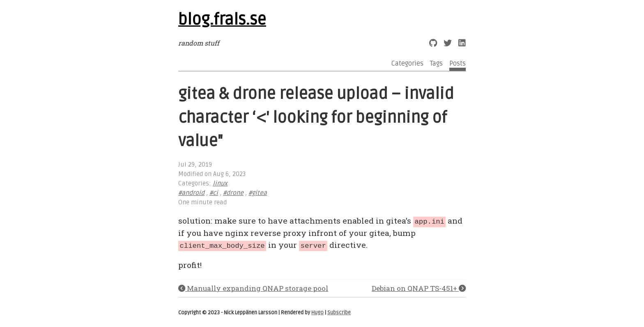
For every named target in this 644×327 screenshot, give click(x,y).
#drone (233, 193)
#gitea (258, 193)
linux (220, 184)
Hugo (317, 312)
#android (191, 193)
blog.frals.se (222, 20)
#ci (214, 193)
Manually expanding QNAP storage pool (253, 287)
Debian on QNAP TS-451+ (419, 287)
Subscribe (339, 312)
